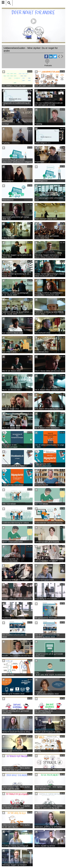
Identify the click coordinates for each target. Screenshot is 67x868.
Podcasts (48, 65)
